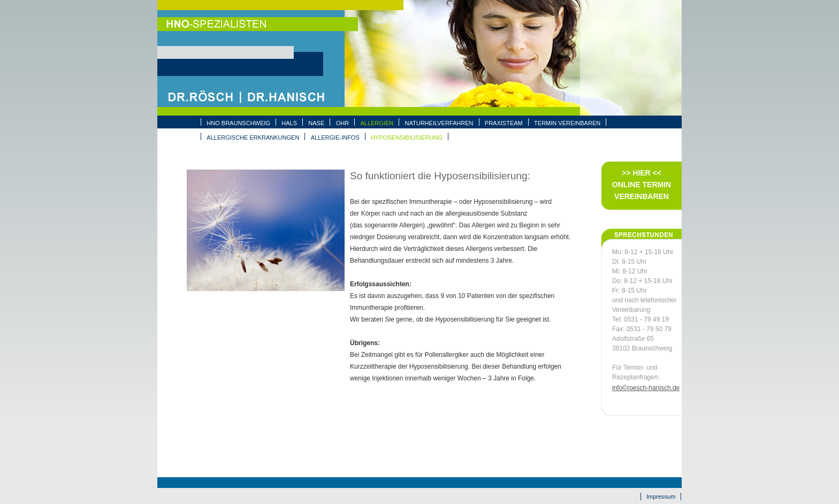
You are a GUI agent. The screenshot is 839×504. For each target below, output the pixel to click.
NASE (316, 123)
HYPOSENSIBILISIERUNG (407, 138)
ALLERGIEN (377, 123)
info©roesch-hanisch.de (646, 388)
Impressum (661, 497)
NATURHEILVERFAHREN (439, 123)
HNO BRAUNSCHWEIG (238, 123)
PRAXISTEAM (504, 123)
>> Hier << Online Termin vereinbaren (642, 185)
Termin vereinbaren (567, 123)
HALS (289, 123)
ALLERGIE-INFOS (335, 138)
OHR (342, 123)
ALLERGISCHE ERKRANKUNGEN (253, 138)
